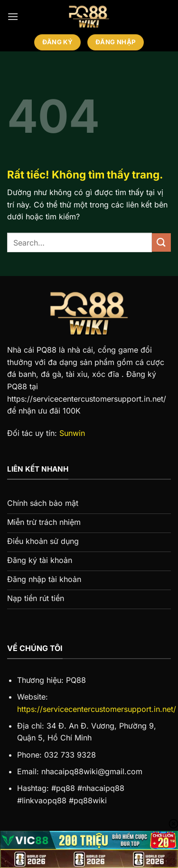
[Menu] (13, 16)
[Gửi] (161, 242)
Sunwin (72, 433)
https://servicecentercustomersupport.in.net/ (97, 709)
